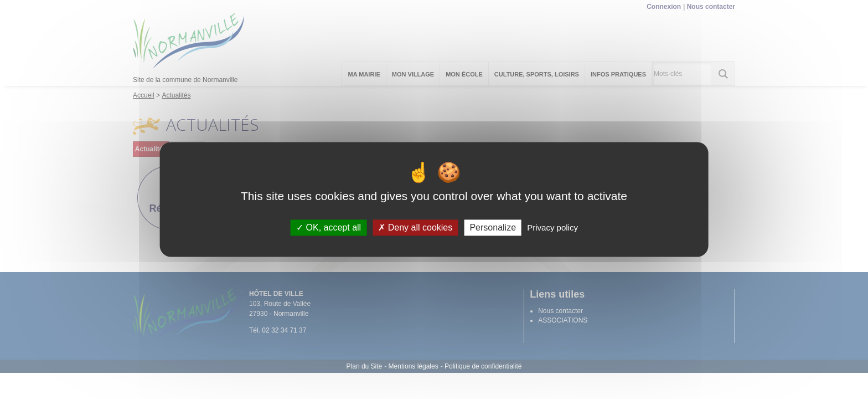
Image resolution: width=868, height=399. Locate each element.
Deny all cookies (415, 227)
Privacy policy (552, 227)
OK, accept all (329, 227)
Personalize (493, 227)
